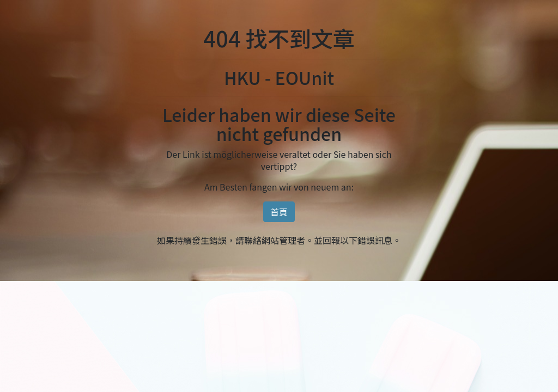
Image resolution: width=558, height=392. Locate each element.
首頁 (279, 212)
